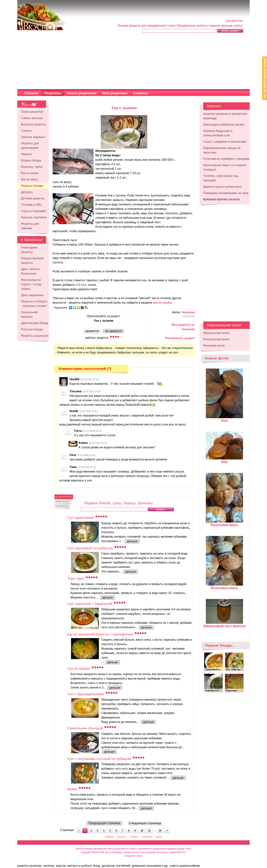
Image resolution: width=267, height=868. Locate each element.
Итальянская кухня (216, 339)
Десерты (27, 192)
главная (109, 837)
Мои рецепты (115, 93)
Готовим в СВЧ (31, 205)
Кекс (224, 419)
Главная (31, 93)
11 (149, 831)
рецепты (122, 837)
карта (159, 837)
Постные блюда (32, 329)
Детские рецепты (33, 198)
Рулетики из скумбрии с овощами (226, 159)
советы (135, 837)
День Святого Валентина (30, 271)
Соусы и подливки (34, 211)
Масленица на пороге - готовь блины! (31, 284)
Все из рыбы (30, 173)
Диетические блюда (35, 323)
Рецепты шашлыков (35, 336)
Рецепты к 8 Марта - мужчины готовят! (34, 304)
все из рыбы (162, 303)
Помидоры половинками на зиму (226, 193)
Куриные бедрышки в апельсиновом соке (218, 133)
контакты (147, 837)
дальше (132, 541)
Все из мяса (29, 179)
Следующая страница (145, 823)
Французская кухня (216, 333)
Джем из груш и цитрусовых (222, 187)
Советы (141, 93)
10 (142, 831)
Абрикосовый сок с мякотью (225, 624)
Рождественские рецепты (32, 261)
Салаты (26, 131)
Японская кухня (214, 346)
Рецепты (53, 93)
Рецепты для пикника (30, 226)
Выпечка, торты (32, 167)
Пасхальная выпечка (29, 314)
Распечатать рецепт (180, 338)
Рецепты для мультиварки (30, 146)
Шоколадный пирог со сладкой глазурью (224, 167)
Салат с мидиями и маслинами (225, 142)
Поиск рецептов (82, 93)
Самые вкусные (32, 118)
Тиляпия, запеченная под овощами (221, 178)
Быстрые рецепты (33, 124)
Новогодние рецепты (29, 250)
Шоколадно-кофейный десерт (224, 125)
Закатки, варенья (33, 137)
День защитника (32, 295)
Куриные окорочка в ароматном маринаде (225, 116)
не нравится (113, 331)
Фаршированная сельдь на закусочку (222, 150)
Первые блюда (32, 186)
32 (160, 831)
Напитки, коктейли (34, 217)
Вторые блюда (31, 160)
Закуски (26, 154)
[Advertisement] (133, 61)
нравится (92, 331)
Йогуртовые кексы (224, 523)
